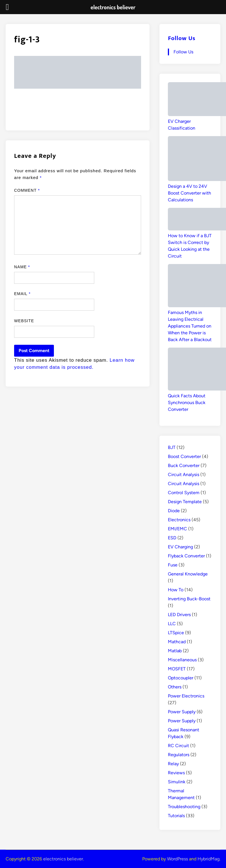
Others (175, 687)
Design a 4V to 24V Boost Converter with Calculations (189, 193)
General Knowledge (188, 574)
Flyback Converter (186, 556)
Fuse (173, 565)
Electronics (179, 520)
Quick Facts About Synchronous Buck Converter (187, 403)
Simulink (177, 782)
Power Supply (182, 712)
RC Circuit (178, 746)
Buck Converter (184, 465)
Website (24, 321)
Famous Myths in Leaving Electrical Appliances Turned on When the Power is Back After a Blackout (190, 326)
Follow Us (182, 38)
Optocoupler (181, 678)
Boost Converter (184, 456)
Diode (174, 511)
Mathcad (177, 642)
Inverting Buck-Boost (189, 599)
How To (176, 590)
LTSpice (176, 633)
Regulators (179, 755)
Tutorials (176, 816)
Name (22, 267)
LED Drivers (179, 615)
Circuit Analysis (184, 475)
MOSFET (177, 669)
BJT (172, 447)
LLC (172, 624)
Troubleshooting (184, 807)
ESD (172, 538)
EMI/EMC (177, 529)
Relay (173, 764)
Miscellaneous (182, 660)
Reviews (176, 773)
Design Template (185, 502)
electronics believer (63, 859)
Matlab (175, 651)
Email (22, 294)
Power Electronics (186, 696)
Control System (184, 493)
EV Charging (180, 547)
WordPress (177, 859)
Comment (27, 190)
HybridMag (209, 859)
